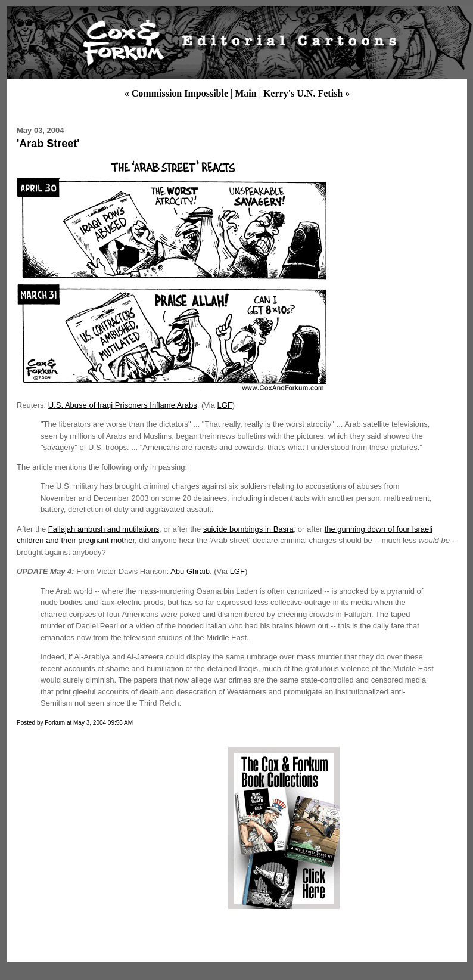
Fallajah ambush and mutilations (104, 529)
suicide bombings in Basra (248, 529)
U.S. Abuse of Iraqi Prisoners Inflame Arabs (123, 405)
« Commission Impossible (176, 93)
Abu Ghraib (190, 571)
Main (245, 93)
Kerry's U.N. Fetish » (306, 93)
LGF (224, 405)
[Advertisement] (115, 828)
